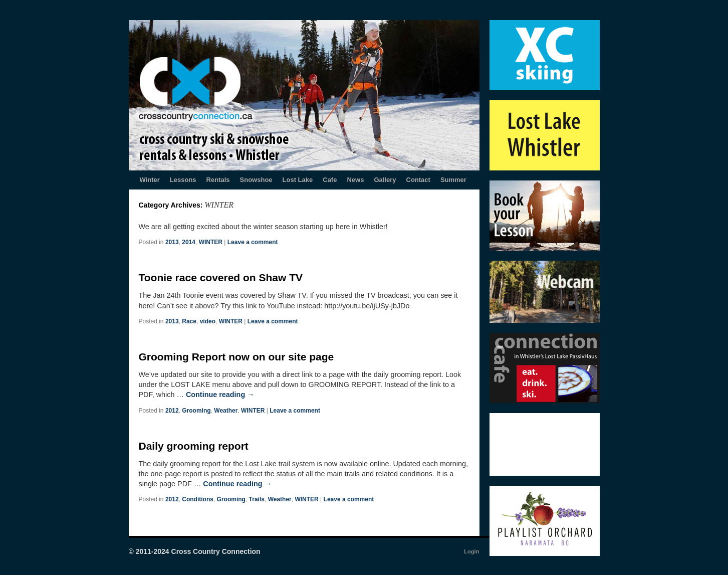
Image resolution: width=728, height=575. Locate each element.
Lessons (183, 180)
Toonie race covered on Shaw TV (221, 277)
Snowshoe (256, 180)
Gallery (385, 180)
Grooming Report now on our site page (236, 357)
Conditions (198, 499)
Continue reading (220, 395)
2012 (172, 411)
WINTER (211, 242)
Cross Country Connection (216, 551)
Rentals (218, 180)
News (355, 180)
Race (189, 321)
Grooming (196, 411)
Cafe (330, 180)
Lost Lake (298, 180)
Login (471, 551)
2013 (172, 242)
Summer (453, 180)
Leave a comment (253, 242)
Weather (226, 411)
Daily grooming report (194, 446)
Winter (150, 180)
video (208, 321)
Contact (418, 180)
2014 (189, 242)
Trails (257, 499)
